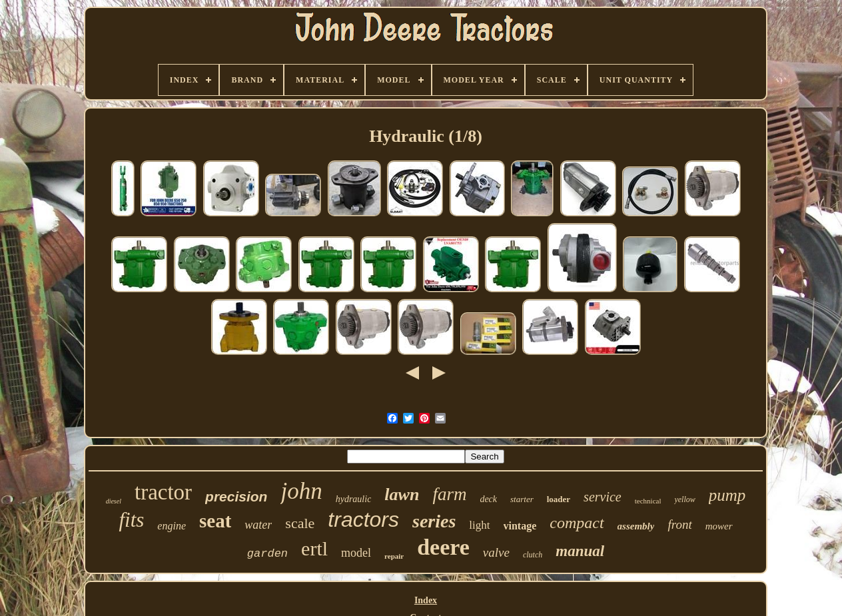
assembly (636, 526)
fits (131, 520)
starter (522, 499)
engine (172, 526)
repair (394, 556)
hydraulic (354, 499)
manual (580, 551)
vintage (520, 526)
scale (300, 523)
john (301, 491)
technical (648, 501)
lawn (402, 494)
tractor (163, 492)
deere (443, 547)
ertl (314, 548)
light (479, 525)
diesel (114, 501)
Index (426, 600)
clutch (533, 555)
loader (559, 499)
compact (577, 523)
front (679, 524)
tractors (363, 519)
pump (727, 495)
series (434, 521)
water (258, 525)
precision (236, 496)
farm (449, 494)
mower (719, 526)
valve (496, 552)
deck (488, 499)
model (356, 553)
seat (215, 521)
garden (267, 554)
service (603, 497)
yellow (684, 499)
